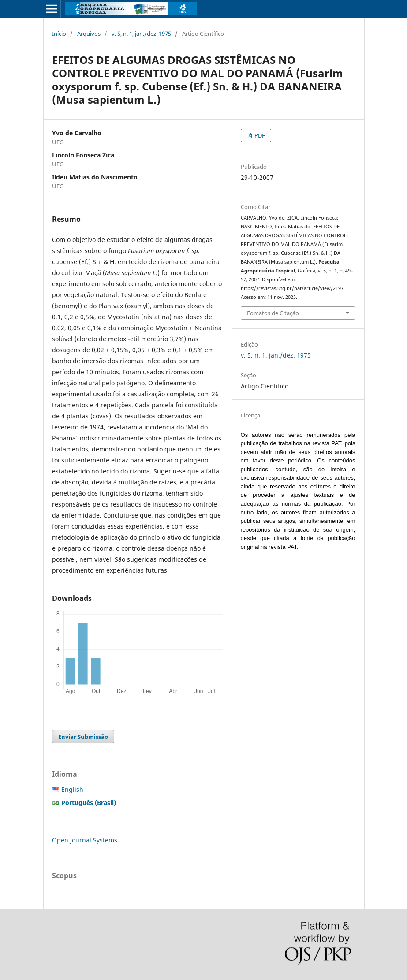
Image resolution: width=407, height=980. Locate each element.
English (72, 789)
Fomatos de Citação (273, 313)
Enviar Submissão (83, 737)
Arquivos (89, 34)
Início (59, 34)
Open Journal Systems (85, 840)
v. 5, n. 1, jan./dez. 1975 (141, 34)
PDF (259, 135)
